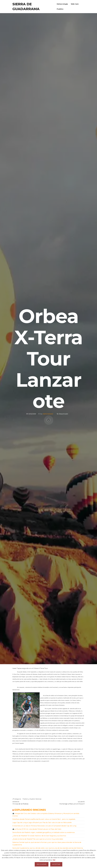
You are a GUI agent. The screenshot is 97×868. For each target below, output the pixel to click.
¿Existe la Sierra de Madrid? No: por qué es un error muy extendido (38, 839)
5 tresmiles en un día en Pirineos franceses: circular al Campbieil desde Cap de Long (44, 826)
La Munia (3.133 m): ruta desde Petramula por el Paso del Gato (37, 829)
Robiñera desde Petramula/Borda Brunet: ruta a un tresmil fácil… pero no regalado (44, 819)
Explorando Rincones (30, 810)
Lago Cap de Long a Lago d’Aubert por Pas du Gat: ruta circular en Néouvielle (42, 822)
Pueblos (60, 9)
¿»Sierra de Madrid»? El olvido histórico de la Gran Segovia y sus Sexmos (39, 836)
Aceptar (56, 864)
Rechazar (42, 864)
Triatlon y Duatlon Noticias (32, 799)
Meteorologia (62, 4)
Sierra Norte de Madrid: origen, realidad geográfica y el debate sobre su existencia (43, 832)
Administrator (48, 414)
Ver (54, 860)
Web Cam (75, 4)
